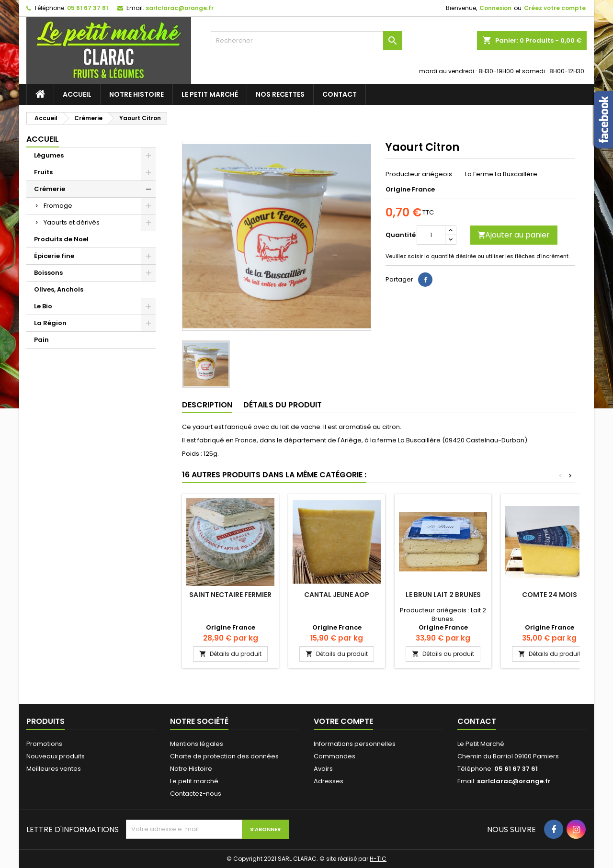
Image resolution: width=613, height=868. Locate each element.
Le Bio (43, 306)
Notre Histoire (136, 94)
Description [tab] (207, 405)
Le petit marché (210, 94)
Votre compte (343, 721)
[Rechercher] (306, 41)
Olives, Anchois (59, 289)
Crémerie (50, 189)
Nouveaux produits (56, 756)
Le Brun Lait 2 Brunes (443, 595)
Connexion (495, 8)
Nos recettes (280, 94)
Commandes (335, 756)
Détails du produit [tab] (283, 405)
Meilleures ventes (54, 769)
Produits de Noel (61, 239)
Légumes (49, 155)
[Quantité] (431, 235)
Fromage (58, 206)
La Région (50, 323)
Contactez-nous (196, 794)
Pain (41, 340)
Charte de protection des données (224, 756)
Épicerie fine (54, 256)
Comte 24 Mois (550, 595)
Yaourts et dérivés (72, 222)
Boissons (48, 273)
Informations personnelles (355, 744)
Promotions (44, 744)
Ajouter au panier (514, 235)
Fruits (43, 172)
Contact (340, 94)
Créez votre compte (555, 8)
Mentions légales (197, 744)
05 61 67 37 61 (88, 8)
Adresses (329, 781)
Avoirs (323, 769)
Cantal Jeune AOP (337, 595)
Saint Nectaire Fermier (230, 595)
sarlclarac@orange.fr (180, 8)
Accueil (77, 94)
